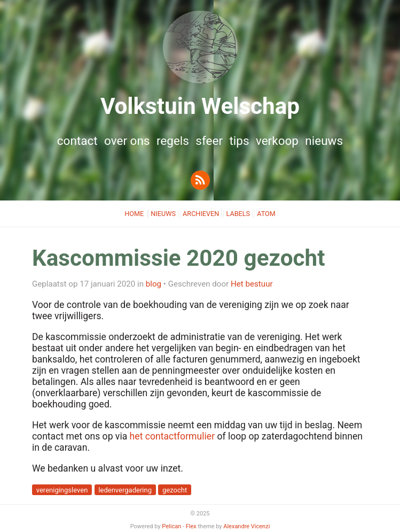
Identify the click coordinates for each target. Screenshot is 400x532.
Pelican (171, 526)
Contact (77, 141)
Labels (238, 214)
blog (154, 284)
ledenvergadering (125, 490)
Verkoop (277, 141)
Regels (173, 141)
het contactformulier (172, 436)
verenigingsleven (62, 490)
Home (135, 214)
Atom (266, 214)
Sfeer (209, 141)
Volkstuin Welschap (200, 106)
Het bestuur (252, 284)
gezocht (175, 490)
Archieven (201, 214)
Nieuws (324, 141)
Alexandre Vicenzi (246, 526)
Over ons (127, 141)
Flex (191, 526)
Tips (239, 141)
